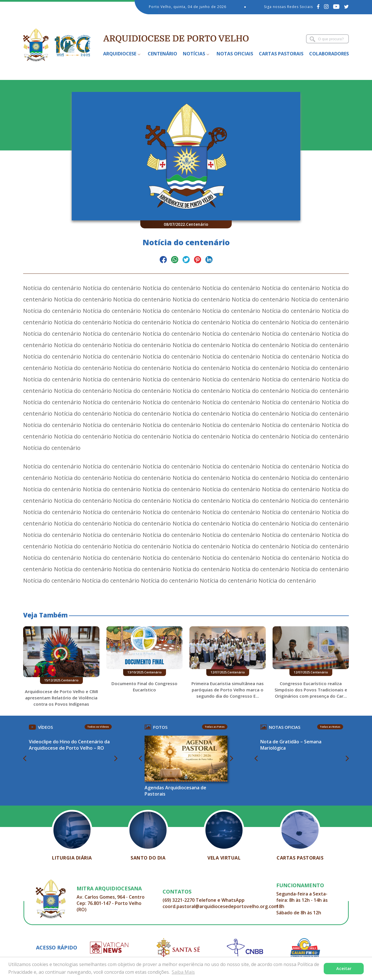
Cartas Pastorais (281, 54)
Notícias (194, 54)
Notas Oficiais (235, 54)
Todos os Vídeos (98, 727)
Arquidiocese (120, 54)
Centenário (162, 54)
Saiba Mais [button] (183, 972)
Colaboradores (329, 54)
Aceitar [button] (344, 968)
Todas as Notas (330, 727)
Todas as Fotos (215, 727)
